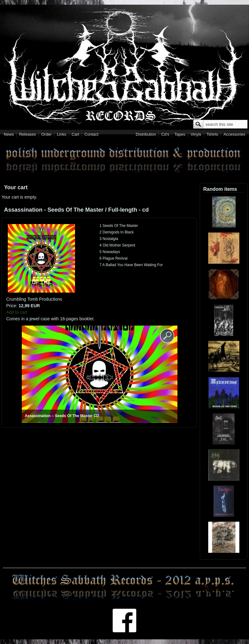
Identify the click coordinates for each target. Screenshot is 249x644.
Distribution (146, 134)
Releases (27, 134)
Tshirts (212, 134)
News (9, 134)
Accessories (234, 134)
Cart (75, 134)
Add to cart (17, 312)
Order (47, 134)
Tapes (180, 134)
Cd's (165, 134)
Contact (91, 134)
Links (62, 134)
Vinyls (196, 134)
